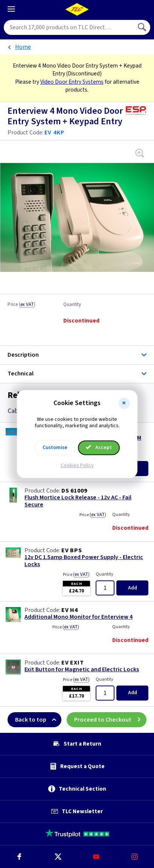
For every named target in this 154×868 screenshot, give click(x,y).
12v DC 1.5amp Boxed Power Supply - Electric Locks (84, 561)
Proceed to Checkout (110, 720)
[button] (124, 403)
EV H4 (70, 610)
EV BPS (72, 550)
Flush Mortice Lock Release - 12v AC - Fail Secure (78, 501)
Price (21, 305)
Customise (55, 448)
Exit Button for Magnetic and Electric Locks (82, 670)
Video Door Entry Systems (72, 82)
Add (133, 588)
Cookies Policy (77, 466)
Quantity (72, 305)
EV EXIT (73, 663)
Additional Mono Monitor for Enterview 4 (79, 617)
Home (23, 47)
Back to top (38, 720)
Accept (99, 448)
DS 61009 (74, 491)
